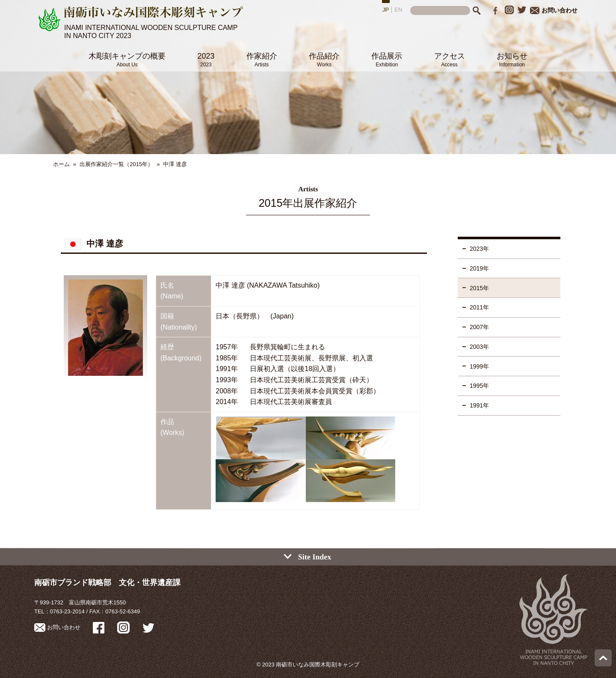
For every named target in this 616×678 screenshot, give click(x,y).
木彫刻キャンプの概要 (127, 60)
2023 (206, 60)
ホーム (61, 164)
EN (398, 10)
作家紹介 (262, 60)
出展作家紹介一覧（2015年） (116, 164)
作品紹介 (324, 60)
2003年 (479, 347)
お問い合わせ (554, 10)
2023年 (479, 249)
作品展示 (387, 60)
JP (386, 10)
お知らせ (512, 60)
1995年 (479, 386)
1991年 (479, 405)
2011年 (479, 307)
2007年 (479, 327)
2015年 (479, 288)
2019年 (479, 268)
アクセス (450, 60)
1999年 (479, 366)
